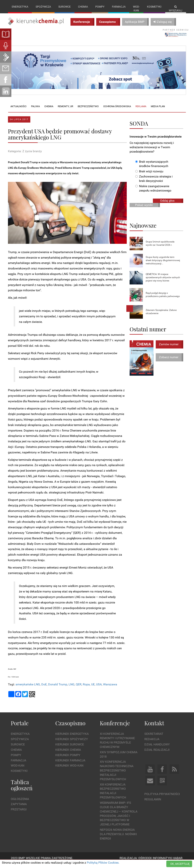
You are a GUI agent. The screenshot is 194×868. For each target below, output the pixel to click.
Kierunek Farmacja (70, 764)
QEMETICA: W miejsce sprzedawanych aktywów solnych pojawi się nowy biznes (163, 281)
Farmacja (119, 7)
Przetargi (19, 813)
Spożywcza (43, 7)
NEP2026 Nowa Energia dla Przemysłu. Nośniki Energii (118, 838)
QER (79, 688)
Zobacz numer (169, 361)
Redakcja (152, 743)
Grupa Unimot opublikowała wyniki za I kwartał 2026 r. (160, 247)
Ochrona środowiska (117, 110)
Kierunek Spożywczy (72, 743)
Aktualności (18, 110)
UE (93, 688)
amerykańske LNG (28, 688)
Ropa (86, 688)
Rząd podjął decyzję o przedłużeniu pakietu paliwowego (163, 298)
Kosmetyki (154, 7)
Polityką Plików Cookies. (103, 863)
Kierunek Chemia (68, 754)
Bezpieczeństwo (88, 110)
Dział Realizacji (157, 754)
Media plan (158, 110)
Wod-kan (136, 9)
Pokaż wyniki (144, 209)
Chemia (83, 7)
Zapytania (19, 808)
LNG (72, 688)
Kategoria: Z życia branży (25, 155)
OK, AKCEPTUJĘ (180, 864)
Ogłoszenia (20, 803)
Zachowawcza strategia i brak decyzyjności (154, 183)
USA (99, 688)
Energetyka (20, 7)
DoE (44, 688)
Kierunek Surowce (70, 748)
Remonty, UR (65, 110)
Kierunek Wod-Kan (69, 769)
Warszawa (110, 688)
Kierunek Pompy (68, 759)
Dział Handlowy (157, 748)
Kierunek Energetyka (72, 738)
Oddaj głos (167, 204)
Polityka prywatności (162, 798)
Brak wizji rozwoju (149, 175)
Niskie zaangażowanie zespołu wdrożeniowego (153, 192)
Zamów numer (169, 348)
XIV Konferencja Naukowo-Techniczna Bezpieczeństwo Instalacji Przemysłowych (117, 774)
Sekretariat (154, 738)
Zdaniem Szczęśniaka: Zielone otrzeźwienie (161, 315)
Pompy (100, 7)
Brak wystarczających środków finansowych (152, 168)
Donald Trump (58, 688)
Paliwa (35, 110)
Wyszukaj (176, 9)
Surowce (65, 7)
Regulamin (153, 803)
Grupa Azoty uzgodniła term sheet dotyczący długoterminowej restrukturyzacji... (163, 264)
